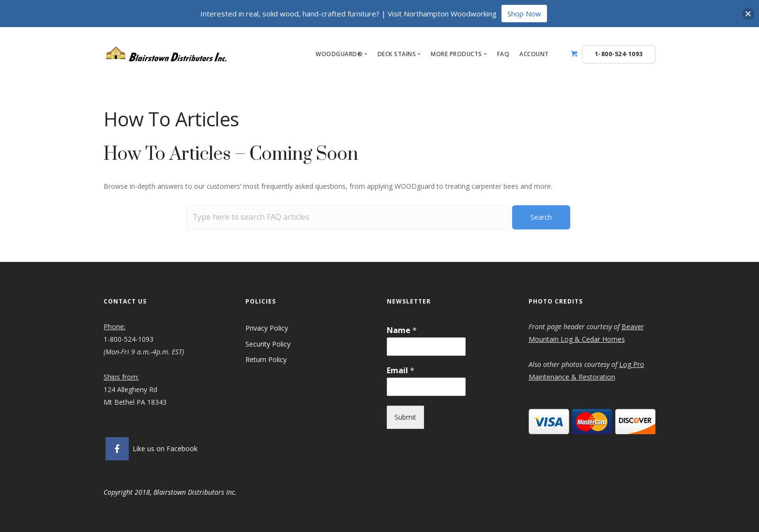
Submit (405, 417)
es (621, 339)
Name (402, 330)
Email (401, 371)
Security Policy (269, 344)
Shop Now (524, 14)
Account (534, 54)
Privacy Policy (267, 328)
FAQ (503, 54)
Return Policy (266, 359)
